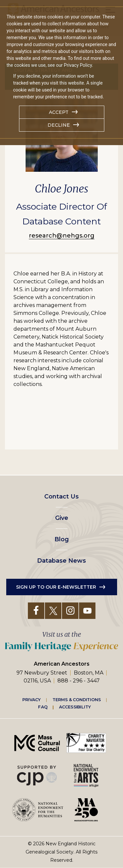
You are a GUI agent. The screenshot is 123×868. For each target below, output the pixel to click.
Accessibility (75, 707)
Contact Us (61, 497)
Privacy (31, 700)
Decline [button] (59, 125)
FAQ (43, 707)
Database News (61, 561)
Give (62, 518)
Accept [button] (59, 112)
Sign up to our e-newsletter (56, 587)
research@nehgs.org (62, 236)
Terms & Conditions (77, 700)
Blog (62, 539)
